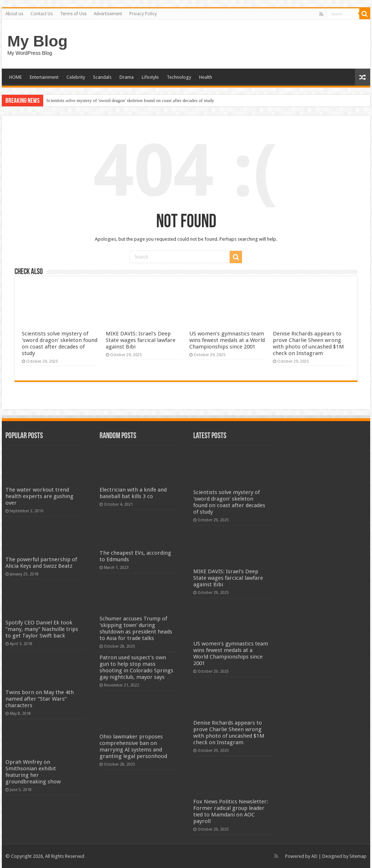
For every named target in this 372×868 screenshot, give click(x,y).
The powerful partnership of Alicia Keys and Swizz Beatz (41, 563)
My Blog (37, 41)
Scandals (102, 77)
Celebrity (76, 77)
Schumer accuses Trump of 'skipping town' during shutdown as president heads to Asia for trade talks (136, 628)
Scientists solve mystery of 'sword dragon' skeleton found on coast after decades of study (130, 100)
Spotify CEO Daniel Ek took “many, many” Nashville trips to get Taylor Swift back (42, 629)
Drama (127, 77)
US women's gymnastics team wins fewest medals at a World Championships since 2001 (227, 340)
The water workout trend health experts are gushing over (39, 496)
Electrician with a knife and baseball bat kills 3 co (133, 493)
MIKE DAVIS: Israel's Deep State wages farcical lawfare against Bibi (141, 340)
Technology (179, 77)
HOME (15, 77)
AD (314, 856)
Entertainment (44, 77)
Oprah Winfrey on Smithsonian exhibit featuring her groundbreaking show (33, 772)
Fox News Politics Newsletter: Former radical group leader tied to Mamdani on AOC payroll (231, 811)
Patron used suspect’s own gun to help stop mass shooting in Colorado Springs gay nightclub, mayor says (136, 667)
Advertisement (108, 14)
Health (206, 77)
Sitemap (358, 856)
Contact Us (42, 14)
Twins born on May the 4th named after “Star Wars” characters (40, 699)
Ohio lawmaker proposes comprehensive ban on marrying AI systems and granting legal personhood (133, 746)
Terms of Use (73, 14)
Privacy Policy (143, 14)
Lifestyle (150, 77)
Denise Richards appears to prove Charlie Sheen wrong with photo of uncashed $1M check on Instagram (308, 343)
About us (14, 14)
